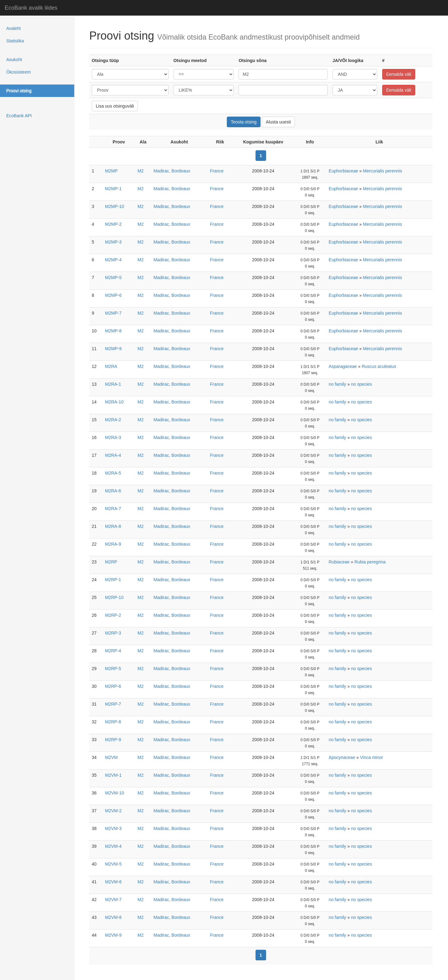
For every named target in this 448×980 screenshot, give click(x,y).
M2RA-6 (113, 491)
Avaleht (13, 28)
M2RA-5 (113, 473)
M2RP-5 (113, 669)
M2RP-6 (113, 686)
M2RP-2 (113, 615)
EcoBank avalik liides (31, 8)
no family (338, 384)
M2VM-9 (113, 935)
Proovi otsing (19, 91)
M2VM (111, 757)
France (217, 171)
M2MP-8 (113, 331)
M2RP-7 (113, 704)
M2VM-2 (113, 811)
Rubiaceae (339, 562)
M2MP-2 (113, 224)
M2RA (111, 366)
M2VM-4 (113, 846)
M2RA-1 (113, 384)
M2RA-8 (113, 526)
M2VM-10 (115, 793)
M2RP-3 (113, 633)
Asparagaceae (343, 366)
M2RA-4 (113, 455)
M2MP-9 (113, 349)
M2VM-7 (113, 900)
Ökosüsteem (19, 72)
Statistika (15, 41)
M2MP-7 (113, 313)
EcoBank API (19, 116)
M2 (141, 171)
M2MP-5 (113, 278)
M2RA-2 (113, 420)
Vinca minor (372, 757)
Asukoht (14, 60)
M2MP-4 (113, 260)
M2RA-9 (113, 544)
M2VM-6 (113, 882)
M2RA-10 (114, 402)
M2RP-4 (113, 651)
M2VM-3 (113, 828)
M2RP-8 (113, 722)
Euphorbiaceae (343, 171)
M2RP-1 (113, 580)
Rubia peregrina (370, 562)
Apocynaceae (342, 757)
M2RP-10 (114, 597)
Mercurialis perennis (382, 171)
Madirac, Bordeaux (172, 171)
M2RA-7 (113, 509)
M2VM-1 (113, 775)
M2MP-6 (113, 295)
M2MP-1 (113, 189)
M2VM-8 (113, 917)
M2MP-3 (113, 242)
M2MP (111, 171)
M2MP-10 (115, 206)
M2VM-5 (113, 864)
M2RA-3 (113, 437)
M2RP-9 (113, 740)
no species (361, 384)
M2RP (111, 562)
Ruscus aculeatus (379, 366)
